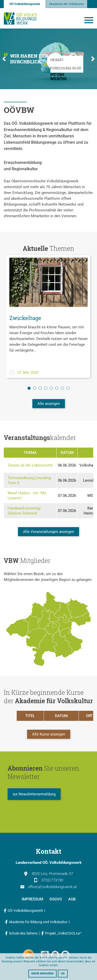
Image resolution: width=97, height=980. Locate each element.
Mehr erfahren (42, 974)
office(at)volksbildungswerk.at (49, 887)
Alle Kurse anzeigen (49, 734)
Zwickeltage (25, 318)
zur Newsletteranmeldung (34, 794)
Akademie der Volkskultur (66, 4)
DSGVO (56, 899)
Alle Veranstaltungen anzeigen (48, 532)
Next (93, 59)
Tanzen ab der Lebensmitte (30, 465)
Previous (4, 59)
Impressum (32, 899)
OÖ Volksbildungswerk (25, 4)
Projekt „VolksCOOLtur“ (63, 933)
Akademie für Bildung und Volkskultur (38, 922)
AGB (72, 899)
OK (63, 974)
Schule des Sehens (23, 933)
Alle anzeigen (49, 404)
